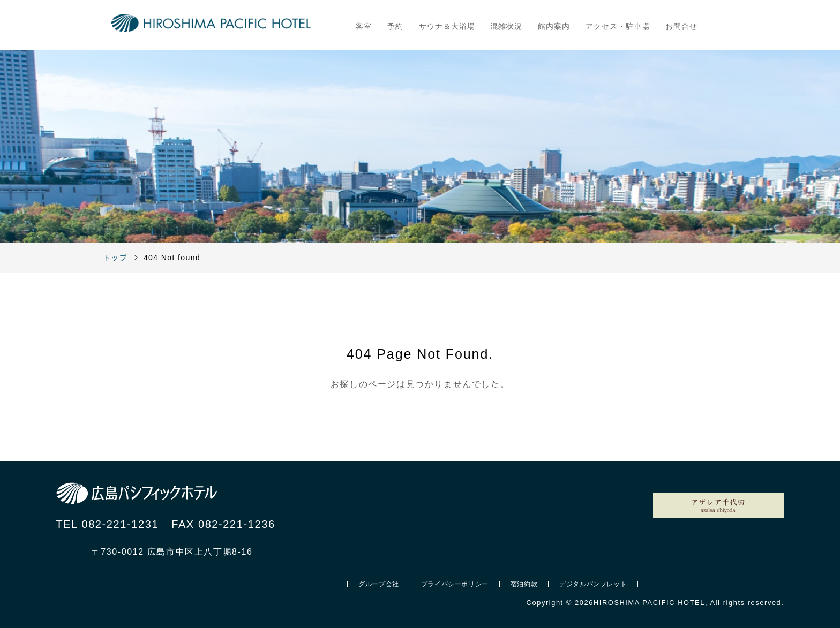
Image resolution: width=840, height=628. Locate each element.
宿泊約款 (524, 584)
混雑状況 (506, 26)
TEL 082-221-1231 (108, 524)
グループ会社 (379, 584)
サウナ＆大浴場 (447, 26)
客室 (364, 26)
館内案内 (554, 26)
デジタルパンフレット (593, 584)
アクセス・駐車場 (618, 26)
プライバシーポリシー (455, 584)
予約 (395, 26)
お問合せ (681, 26)
